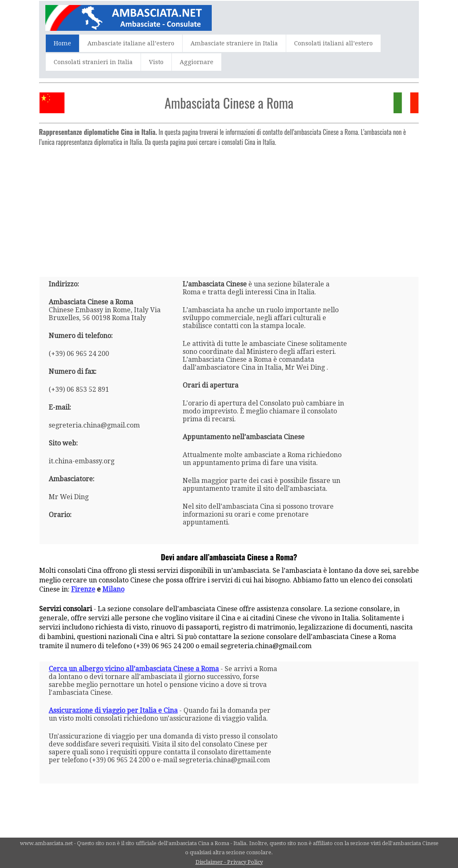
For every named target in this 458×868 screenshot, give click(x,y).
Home (62, 43)
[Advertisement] (229, 208)
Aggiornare (197, 62)
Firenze (83, 589)
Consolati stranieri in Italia (93, 62)
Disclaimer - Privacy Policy (229, 862)
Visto (156, 62)
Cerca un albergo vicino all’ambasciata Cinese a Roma (134, 669)
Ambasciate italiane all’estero (131, 43)
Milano (113, 589)
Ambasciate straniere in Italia (234, 43)
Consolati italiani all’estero (333, 43)
